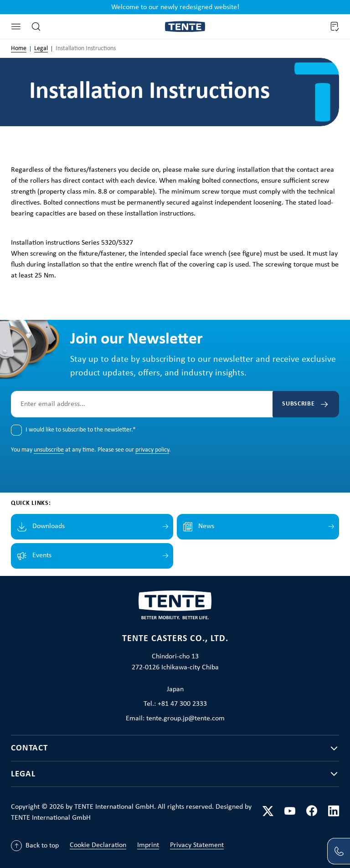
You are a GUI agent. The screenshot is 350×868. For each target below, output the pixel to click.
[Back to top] (35, 846)
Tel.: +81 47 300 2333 (175, 704)
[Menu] (16, 26)
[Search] (36, 26)
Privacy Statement (197, 845)
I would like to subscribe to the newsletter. (81, 429)
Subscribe (293, 403)
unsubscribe (49, 449)
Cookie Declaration (98, 845)
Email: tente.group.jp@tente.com (175, 718)
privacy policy (152, 449)
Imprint (148, 845)
